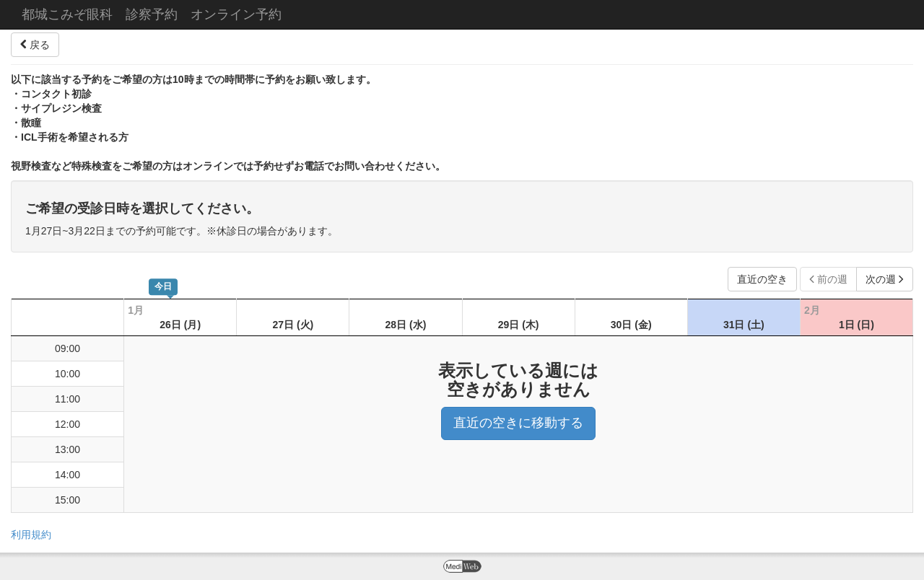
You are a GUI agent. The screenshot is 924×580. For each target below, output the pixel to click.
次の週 (885, 279)
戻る (35, 45)
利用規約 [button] (31, 535)
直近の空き (762, 279)
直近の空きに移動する (518, 423)
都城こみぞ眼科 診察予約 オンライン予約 (152, 14)
